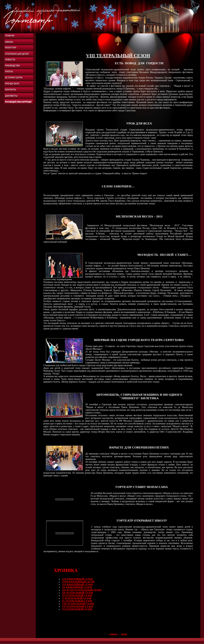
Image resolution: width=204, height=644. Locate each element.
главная (113, 634)
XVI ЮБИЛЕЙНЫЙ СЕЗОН (77, 585)
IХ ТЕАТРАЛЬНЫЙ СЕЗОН (77, 601)
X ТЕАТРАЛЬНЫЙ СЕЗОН (77, 598)
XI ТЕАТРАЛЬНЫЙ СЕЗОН (77, 596)
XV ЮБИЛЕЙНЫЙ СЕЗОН (77, 587)
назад (124, 634)
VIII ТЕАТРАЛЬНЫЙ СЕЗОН (78, 604)
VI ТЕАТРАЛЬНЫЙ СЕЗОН (77, 609)
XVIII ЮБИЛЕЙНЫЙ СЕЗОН (78, 582)
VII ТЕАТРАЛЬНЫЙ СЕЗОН (78, 606)
